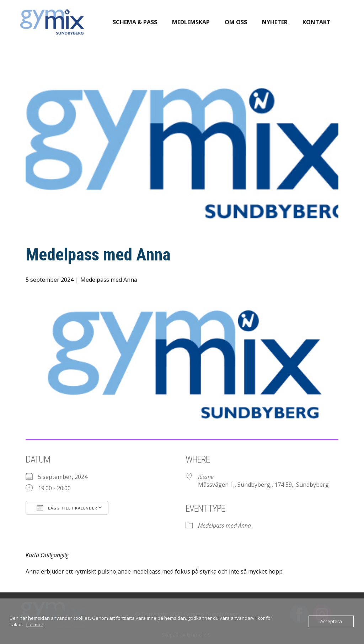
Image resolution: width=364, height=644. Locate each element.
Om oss (236, 22)
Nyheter (275, 22)
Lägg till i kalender (67, 508)
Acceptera (331, 621)
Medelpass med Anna (109, 280)
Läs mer (35, 624)
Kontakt (317, 22)
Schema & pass (135, 22)
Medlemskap (191, 22)
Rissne (206, 477)
